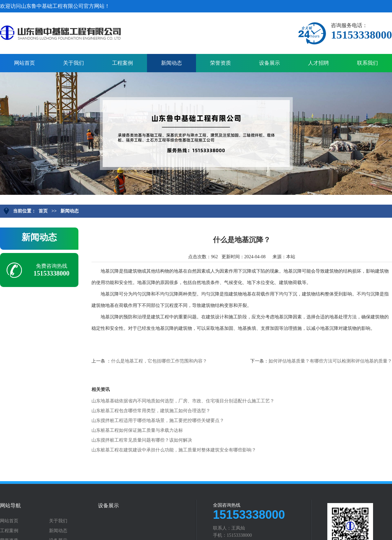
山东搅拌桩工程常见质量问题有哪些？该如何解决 (142, 440)
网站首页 (24, 63)
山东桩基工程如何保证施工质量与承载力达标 (137, 430)
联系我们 (367, 63)
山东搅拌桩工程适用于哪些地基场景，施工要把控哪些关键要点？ (158, 421)
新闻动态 (171, 63)
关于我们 (73, 63)
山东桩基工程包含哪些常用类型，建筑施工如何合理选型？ (151, 411)
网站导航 (10, 506)
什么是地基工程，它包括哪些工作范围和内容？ (159, 361)
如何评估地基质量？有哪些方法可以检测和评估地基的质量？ (330, 361)
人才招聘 (318, 63)
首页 (43, 211)
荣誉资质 (220, 63)
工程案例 (122, 63)
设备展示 (269, 63)
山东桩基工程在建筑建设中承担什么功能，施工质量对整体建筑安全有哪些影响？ (174, 450)
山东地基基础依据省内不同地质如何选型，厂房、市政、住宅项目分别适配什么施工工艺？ (183, 401)
